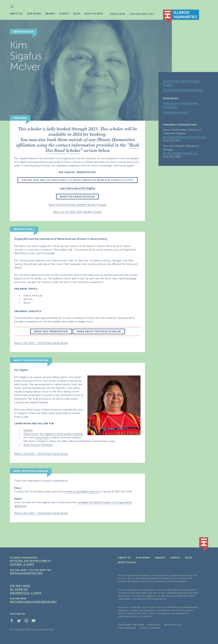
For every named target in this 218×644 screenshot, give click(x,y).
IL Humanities (181, 17)
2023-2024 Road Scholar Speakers (183, 90)
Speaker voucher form (176, 112)
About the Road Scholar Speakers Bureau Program (78, 205)
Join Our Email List (142, 14)
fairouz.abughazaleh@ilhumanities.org (184, 137)
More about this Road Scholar (99, 332)
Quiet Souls (42, 438)
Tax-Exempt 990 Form (131, 625)
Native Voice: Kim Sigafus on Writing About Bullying (53, 434)
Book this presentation (51, 332)
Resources (154, 625)
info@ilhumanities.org (26, 573)
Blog (77, 14)
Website (28, 430)
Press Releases (127, 628)
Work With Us (172, 625)
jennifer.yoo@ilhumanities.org (180, 153)
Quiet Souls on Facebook (38, 445)
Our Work (34, 14)
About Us (16, 14)
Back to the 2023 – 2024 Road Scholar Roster (41, 343)
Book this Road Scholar (77, 197)
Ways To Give (93, 14)
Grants (50, 14)
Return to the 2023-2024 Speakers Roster (78, 212)
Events (64, 14)
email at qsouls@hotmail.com (83, 492)
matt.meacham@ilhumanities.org (33, 602)
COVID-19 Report (150, 628)
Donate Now (117, 14)
